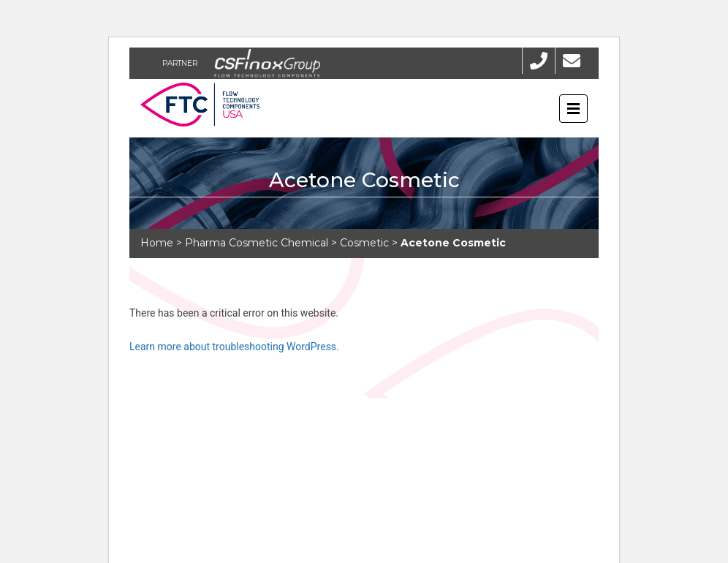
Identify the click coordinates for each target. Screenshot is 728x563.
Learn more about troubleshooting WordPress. (234, 347)
